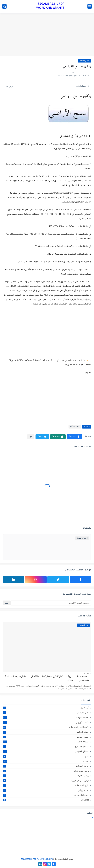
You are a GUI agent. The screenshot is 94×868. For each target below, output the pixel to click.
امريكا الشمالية (46, 766)
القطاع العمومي (46, 751)
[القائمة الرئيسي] (90, 6)
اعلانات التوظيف (46, 717)
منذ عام (87, 673)
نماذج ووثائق (85, 61)
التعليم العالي (46, 732)
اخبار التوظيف (46, 713)
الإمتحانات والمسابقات (46, 727)
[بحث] (4, 6)
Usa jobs (46, 800)
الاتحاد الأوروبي (46, 722)
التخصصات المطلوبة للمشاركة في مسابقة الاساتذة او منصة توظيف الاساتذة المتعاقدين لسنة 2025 (48, 679)
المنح (46, 756)
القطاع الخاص (46, 742)
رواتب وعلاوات (46, 776)
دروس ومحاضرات (46, 771)
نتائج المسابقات (46, 785)
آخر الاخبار (46, 708)
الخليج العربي (46, 737)
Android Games (46, 795)
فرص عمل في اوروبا (46, 781)
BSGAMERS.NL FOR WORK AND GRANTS (50, 6)
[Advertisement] (47, 35)
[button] (74, 437)
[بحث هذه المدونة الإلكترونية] (51, 603)
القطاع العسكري (46, 747)
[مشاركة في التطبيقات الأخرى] (31, 437)
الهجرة (46, 761)
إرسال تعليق (82, 538)
